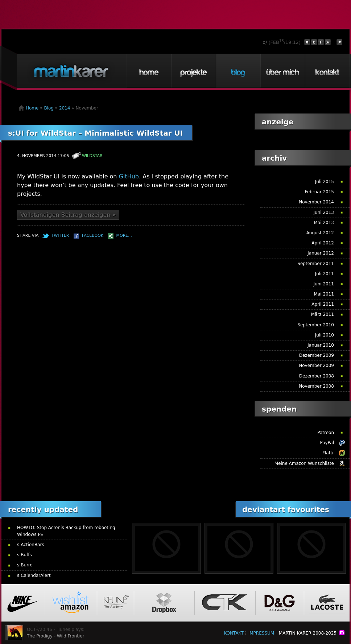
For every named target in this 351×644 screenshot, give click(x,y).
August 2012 (320, 233)
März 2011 (323, 314)
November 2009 (316, 366)
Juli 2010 (325, 335)
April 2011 (323, 304)
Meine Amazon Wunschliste (304, 463)
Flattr (328, 453)
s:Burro (25, 565)
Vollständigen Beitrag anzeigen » (68, 215)
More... (124, 236)
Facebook (93, 236)
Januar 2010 (321, 345)
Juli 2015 (325, 182)
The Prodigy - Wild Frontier (56, 636)
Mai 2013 (324, 223)
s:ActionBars (31, 545)
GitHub (129, 176)
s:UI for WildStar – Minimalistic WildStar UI (95, 133)
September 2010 (316, 325)
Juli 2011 (325, 274)
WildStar (92, 156)
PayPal (327, 443)
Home (149, 71)
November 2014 (316, 202)
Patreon (326, 433)
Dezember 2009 (317, 355)
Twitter (60, 236)
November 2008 (316, 386)
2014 (65, 108)
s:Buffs (24, 555)
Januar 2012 (321, 253)
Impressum (261, 633)
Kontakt (327, 71)
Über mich (282, 71)
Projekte (193, 71)
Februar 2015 (319, 192)
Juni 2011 (324, 284)
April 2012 (323, 243)
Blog (238, 71)
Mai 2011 (324, 294)
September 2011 (316, 264)
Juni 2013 (324, 212)
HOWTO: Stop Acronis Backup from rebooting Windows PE (66, 531)
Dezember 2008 (317, 376)
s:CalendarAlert (34, 575)
